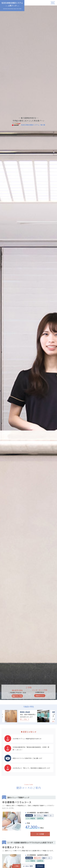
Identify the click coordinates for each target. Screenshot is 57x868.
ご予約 (16, 866)
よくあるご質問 (28, 866)
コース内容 (40, 834)
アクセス (40, 866)
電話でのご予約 (17, 696)
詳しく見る (25, 719)
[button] (53, 716)
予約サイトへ (40, 696)
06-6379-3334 (17, 690)
